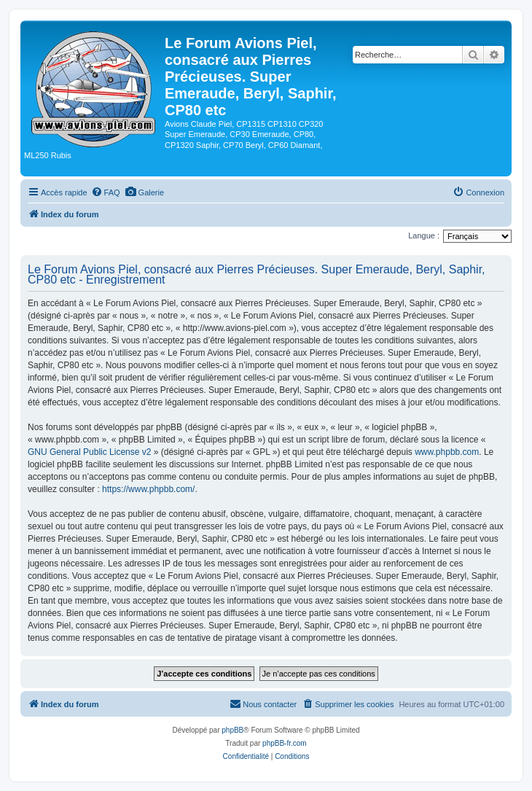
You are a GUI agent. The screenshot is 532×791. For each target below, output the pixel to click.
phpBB (232, 730)
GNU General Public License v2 (89, 452)
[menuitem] (106, 192)
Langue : (424, 235)
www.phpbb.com (447, 452)
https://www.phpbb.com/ (148, 489)
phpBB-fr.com (285, 743)
